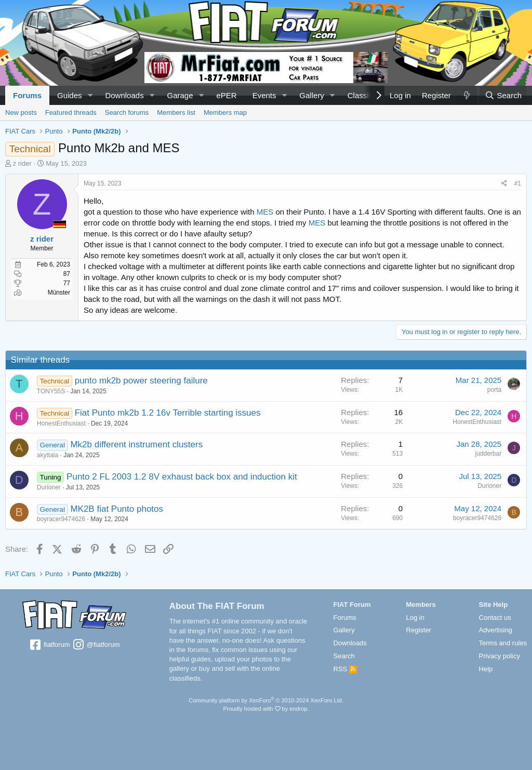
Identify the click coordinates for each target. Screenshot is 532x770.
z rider (22, 163)
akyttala (48, 455)
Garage (180, 95)
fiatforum (49, 645)
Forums (27, 95)
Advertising (496, 630)
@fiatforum (96, 645)
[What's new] (467, 95)
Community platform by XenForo (266, 700)
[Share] (504, 184)
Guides (70, 95)
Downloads (124, 95)
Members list (176, 112)
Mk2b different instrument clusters (137, 444)
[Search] (503, 95)
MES (265, 212)
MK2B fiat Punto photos (117, 509)
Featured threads (71, 112)
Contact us (495, 618)
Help (486, 669)
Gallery (312, 95)
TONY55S (51, 391)
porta (494, 390)
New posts (21, 112)
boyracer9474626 (61, 519)
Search (344, 656)
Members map (225, 112)
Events (264, 95)
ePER (226, 95)
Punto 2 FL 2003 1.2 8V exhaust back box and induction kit (182, 477)
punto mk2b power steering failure (141, 381)
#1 (518, 183)
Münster (59, 293)
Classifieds (367, 95)
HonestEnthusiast (61, 423)
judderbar (488, 454)
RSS (345, 669)
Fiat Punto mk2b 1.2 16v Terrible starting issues (168, 413)
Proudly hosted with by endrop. (266, 709)
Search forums (127, 112)
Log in (415, 618)
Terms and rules (503, 643)
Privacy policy (500, 656)
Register (419, 630)
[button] (90, 95)
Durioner (49, 487)
